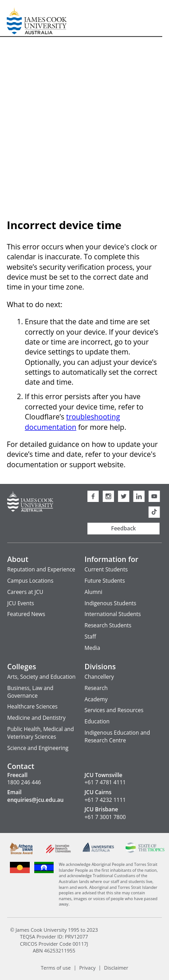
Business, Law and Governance (30, 692)
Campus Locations (30, 581)
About (18, 559)
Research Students (108, 625)
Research (96, 688)
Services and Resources (114, 710)
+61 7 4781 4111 (105, 782)
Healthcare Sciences (32, 706)
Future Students (105, 581)
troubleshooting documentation (72, 422)
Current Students (106, 569)
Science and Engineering (38, 748)
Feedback (124, 528)
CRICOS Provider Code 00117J (54, 944)
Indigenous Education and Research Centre (117, 736)
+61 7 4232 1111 (105, 800)
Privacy (87, 967)
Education (97, 721)
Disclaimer (116, 967)
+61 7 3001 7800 (105, 817)
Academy (96, 699)
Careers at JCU (25, 592)
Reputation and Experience (41, 569)
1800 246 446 (24, 782)
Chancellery (99, 677)
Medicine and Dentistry (36, 718)
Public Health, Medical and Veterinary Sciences (41, 733)
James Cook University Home (18, 18)
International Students (113, 614)
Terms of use (55, 967)
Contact (21, 766)
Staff (91, 637)
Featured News (26, 614)
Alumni (94, 592)
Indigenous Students (111, 603)
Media (93, 648)
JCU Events (21, 603)
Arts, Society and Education (41, 677)
